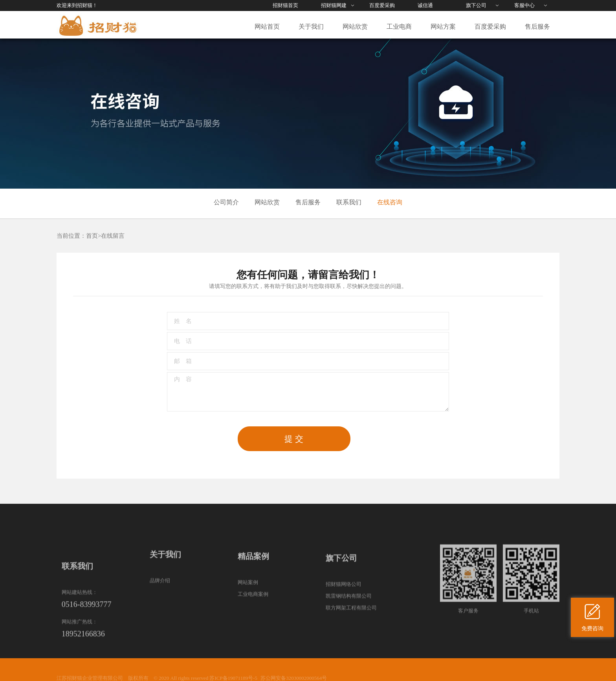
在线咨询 (390, 202)
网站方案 (443, 27)
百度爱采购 (382, 5)
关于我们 (311, 27)
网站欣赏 (355, 27)
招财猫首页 (285, 5)
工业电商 (399, 27)
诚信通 (425, 5)
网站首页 (267, 27)
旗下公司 (476, 5)
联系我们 (349, 202)
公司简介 (226, 202)
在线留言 (113, 236)
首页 (92, 236)
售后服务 (537, 27)
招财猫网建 (334, 5)
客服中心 (524, 5)
